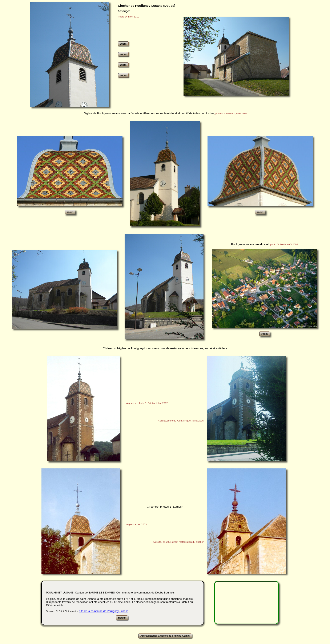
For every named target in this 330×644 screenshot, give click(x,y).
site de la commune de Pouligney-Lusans (104, 611)
